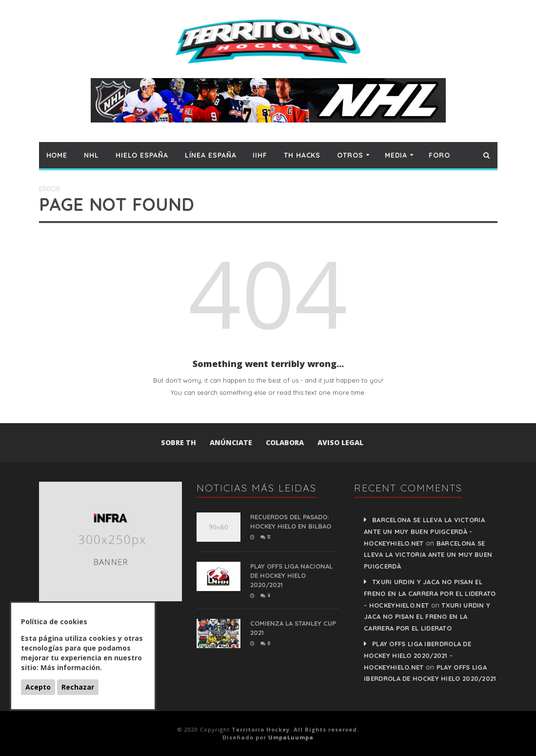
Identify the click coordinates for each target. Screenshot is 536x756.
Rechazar (78, 687)
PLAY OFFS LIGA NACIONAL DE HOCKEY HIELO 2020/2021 (291, 575)
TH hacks (302, 155)
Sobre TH (179, 442)
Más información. (71, 667)
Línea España (211, 155)
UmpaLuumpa (291, 737)
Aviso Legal (340, 442)
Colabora (285, 442)
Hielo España (142, 155)
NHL (91, 155)
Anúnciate (231, 442)
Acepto (38, 687)
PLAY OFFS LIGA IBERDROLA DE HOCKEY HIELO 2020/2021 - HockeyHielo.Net (417, 655)
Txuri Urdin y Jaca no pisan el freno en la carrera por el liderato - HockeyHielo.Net (430, 593)
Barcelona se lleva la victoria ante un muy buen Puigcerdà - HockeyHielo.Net (424, 531)
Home (57, 155)
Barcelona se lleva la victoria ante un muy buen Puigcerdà (428, 555)
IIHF (260, 155)
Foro (439, 155)
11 (266, 537)
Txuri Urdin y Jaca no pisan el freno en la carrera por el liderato (427, 617)
